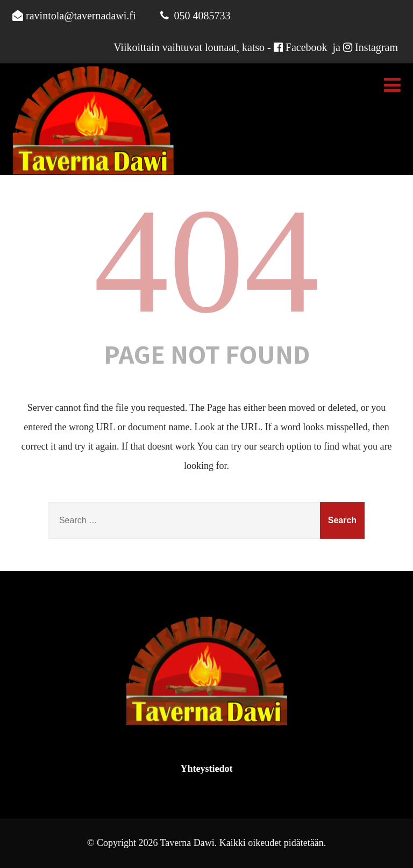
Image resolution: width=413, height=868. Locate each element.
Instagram (376, 47)
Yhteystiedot (207, 769)
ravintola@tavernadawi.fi (81, 16)
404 (206, 261)
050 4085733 (202, 16)
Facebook (307, 47)
